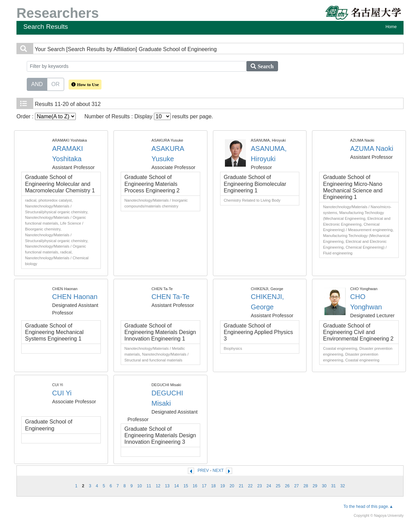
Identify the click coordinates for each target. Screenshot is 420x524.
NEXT (218, 471)
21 (241, 486)
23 (260, 486)
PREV (203, 471)
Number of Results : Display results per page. (149, 116)
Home (391, 27)
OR (56, 84)
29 (315, 486)
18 (214, 486)
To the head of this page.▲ (368, 507)
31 (334, 486)
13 (167, 486)
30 (324, 486)
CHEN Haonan (75, 297)
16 (195, 486)
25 (278, 486)
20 (232, 486)
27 (297, 486)
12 (158, 486)
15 (186, 486)
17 (204, 486)
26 (287, 486)
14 (177, 486)
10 (140, 486)
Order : (46, 116)
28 (306, 486)
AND (37, 84)
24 (269, 486)
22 (250, 486)
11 (149, 486)
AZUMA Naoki (372, 148)
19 (223, 486)
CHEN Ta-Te (171, 297)
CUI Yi (62, 393)
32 (343, 486)
